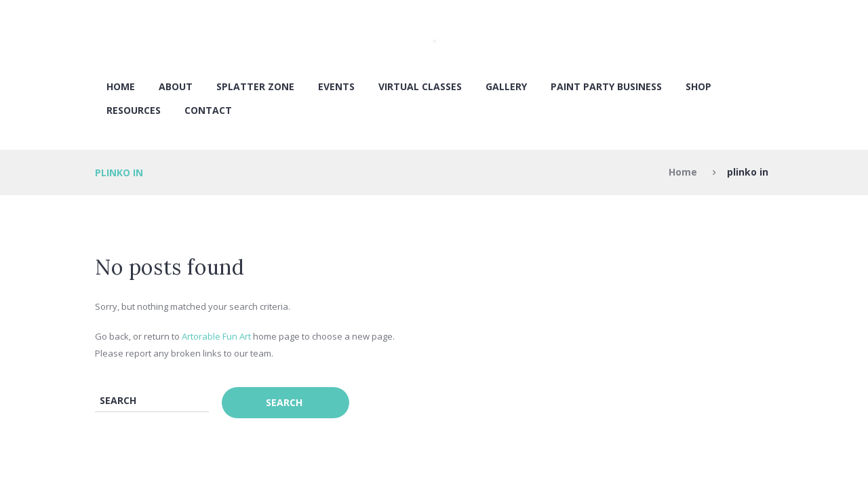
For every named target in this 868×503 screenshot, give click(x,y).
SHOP (698, 86)
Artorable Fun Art (216, 336)
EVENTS (336, 86)
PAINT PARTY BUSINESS (606, 86)
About (176, 86)
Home (121, 86)
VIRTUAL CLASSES (420, 86)
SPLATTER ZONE (255, 86)
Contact (208, 110)
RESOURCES (134, 110)
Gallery (506, 86)
